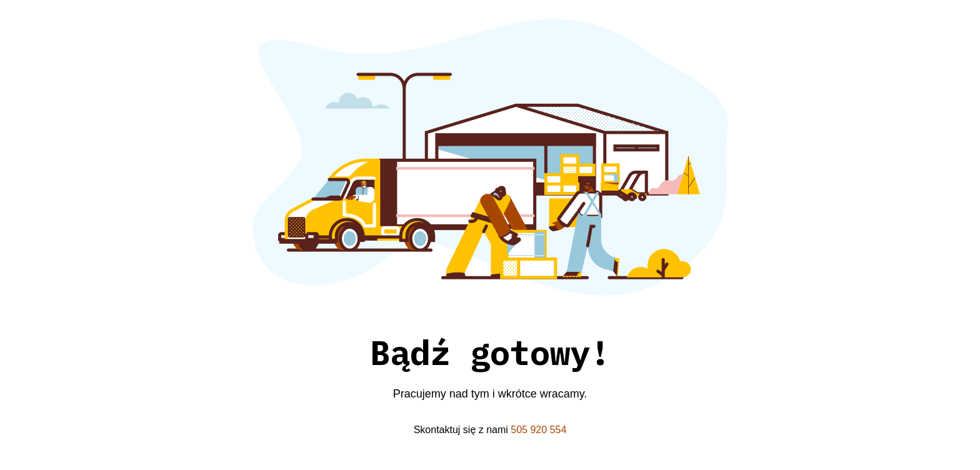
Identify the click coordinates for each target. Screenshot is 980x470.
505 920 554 (538, 430)
